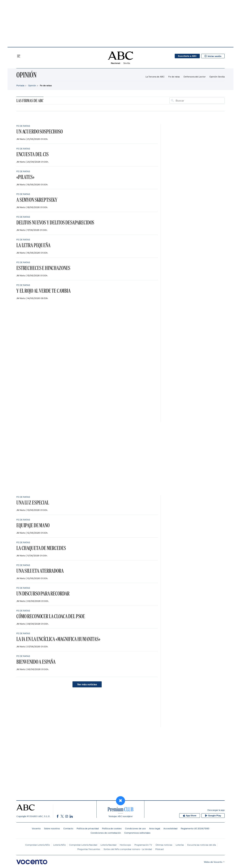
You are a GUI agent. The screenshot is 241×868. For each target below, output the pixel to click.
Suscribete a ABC (187, 56)
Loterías (180, 845)
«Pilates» (25, 177)
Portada (20, 85)
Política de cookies (112, 828)
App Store (191, 816)
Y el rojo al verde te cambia (43, 291)
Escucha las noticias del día (202, 845)
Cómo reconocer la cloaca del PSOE (51, 616)
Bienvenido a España (36, 662)
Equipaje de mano (33, 525)
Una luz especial (33, 503)
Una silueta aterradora (40, 571)
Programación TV (143, 845)
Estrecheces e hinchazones (43, 268)
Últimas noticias (164, 845)
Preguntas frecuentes (89, 849)
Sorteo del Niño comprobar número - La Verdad (128, 849)
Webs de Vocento (214, 862)
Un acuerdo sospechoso (40, 131)
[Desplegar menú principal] (19, 56)
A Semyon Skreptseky (37, 200)
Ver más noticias (87, 684)
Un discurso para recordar (43, 593)
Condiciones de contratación (106, 833)
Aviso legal (155, 828)
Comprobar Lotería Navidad (83, 845)
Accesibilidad (170, 828)
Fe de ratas (174, 77)
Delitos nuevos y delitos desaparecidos (55, 222)
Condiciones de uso (135, 828)
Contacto (68, 828)
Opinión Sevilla (217, 77)
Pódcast (160, 849)
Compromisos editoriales (137, 833)
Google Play (213, 816)
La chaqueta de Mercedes (41, 548)
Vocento (36, 828)
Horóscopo (125, 845)
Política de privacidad (88, 828)
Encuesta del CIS (32, 154)
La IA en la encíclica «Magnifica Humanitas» (58, 639)
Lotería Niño (59, 845)
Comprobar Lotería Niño (38, 845)
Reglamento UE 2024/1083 (195, 828)
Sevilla (127, 63)
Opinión (26, 75)
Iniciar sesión (213, 56)
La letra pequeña (33, 245)
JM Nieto (21, 139)
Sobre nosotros (52, 828)
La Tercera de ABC (155, 77)
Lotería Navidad (108, 845)
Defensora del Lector (195, 77)
